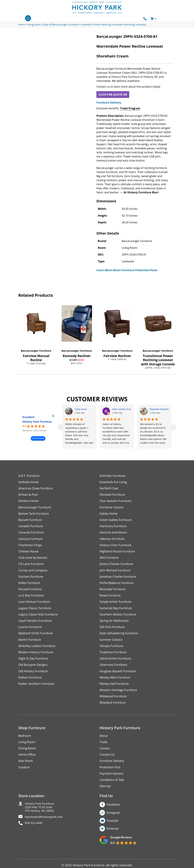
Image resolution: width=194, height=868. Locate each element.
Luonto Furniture (30, 630)
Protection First (110, 773)
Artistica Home (29, 502)
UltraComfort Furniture (116, 663)
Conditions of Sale (112, 786)
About (104, 741)
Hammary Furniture (114, 527)
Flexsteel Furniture (113, 495)
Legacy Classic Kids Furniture (39, 617)
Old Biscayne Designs (33, 669)
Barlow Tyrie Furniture (34, 514)
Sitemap (105, 792)
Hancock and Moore (114, 534)
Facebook (113, 811)
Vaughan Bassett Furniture (118, 675)
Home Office (27, 760)
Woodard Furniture (113, 708)
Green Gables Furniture (116, 521)
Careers (105, 754)
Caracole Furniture (32, 534)
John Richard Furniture (116, 572)
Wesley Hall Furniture (115, 688)
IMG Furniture (110, 559)
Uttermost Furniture (114, 669)
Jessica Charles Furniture (117, 566)
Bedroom (25, 741)
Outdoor (24, 773)
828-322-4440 (35, 831)
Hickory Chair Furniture (116, 547)
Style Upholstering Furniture (120, 637)
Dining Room (28, 754)
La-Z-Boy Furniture (32, 598)
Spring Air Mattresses (115, 624)
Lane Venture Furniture (35, 605)
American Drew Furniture (36, 489)
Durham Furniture (31, 579)
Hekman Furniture (113, 540)
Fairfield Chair (109, 489)
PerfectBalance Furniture (117, 585)
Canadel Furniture (31, 527)
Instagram (114, 819)
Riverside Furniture (113, 592)
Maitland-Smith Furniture (36, 637)
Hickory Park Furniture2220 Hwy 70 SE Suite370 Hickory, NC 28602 (41, 814)
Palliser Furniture (31, 682)
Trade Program (130, 108)
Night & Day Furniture (34, 663)
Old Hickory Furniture (34, 675)
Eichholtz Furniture (113, 476)
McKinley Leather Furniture (38, 650)
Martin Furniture (30, 643)
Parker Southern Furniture (37, 688)
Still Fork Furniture (113, 630)
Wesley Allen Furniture (116, 682)
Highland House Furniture (118, 553)
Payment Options (112, 779)
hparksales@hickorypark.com (46, 824)
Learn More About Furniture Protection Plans (127, 270)
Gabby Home (109, 514)
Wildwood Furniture (114, 701)
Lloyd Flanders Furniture (36, 624)
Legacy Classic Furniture (35, 611)
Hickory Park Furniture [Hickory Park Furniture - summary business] (37, 422)
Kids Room (26, 767)
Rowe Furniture (111, 598)
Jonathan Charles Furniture (119, 579)
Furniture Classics (112, 508)
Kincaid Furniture (31, 592)
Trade (104, 747)
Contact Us (107, 760)
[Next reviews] (173, 427)
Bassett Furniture (31, 521)
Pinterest (113, 835)
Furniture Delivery (109, 103)
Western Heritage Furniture (119, 695)
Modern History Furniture (37, 656)
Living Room (27, 747)
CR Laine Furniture (32, 566)
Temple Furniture (112, 650)
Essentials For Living (114, 482)
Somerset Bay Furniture (116, 611)
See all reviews (38, 438)
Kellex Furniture (30, 585)
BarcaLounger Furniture (36, 351)
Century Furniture (31, 540)
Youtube (113, 827)
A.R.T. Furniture (29, 476)
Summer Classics (112, 643)
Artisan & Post (28, 495)
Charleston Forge (31, 547)
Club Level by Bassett (33, 559)
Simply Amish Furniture (116, 605)
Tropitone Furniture (114, 656)
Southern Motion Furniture (119, 617)
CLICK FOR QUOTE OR (113, 95)
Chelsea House (29, 553)
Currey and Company (33, 572)
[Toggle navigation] (28, 18)
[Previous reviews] (61, 427)
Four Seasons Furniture (116, 502)
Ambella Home (29, 482)
